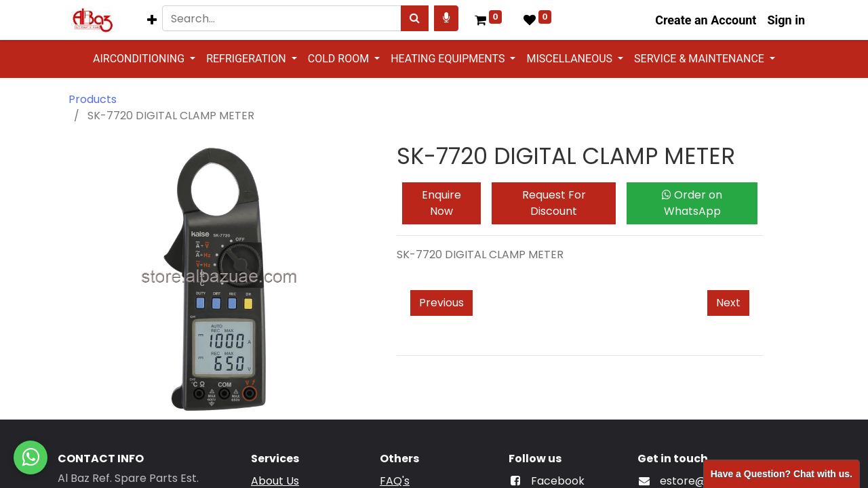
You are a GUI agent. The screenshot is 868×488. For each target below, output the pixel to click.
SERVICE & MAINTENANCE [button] (701, 59)
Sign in (786, 20)
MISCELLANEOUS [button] (571, 59)
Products (93, 99)
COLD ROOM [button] (340, 59)
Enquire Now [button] (441, 203)
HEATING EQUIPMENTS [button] (449, 59)
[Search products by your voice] (446, 18)
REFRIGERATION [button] (248, 59)
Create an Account (706, 20)
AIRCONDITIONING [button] (140, 59)
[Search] (415, 18)
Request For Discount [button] (554, 203)
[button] (152, 20)
